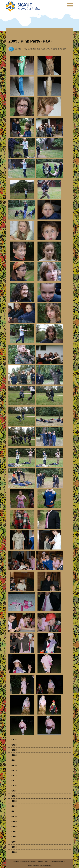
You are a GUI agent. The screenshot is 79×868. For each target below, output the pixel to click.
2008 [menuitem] (14, 826)
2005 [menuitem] (14, 842)
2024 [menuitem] (14, 745)
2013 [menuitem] (14, 801)
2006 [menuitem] (14, 837)
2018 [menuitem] (14, 776)
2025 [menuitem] (14, 740)
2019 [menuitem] (14, 770)
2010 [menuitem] (14, 816)
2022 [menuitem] (14, 755)
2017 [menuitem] (14, 781)
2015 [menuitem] (14, 791)
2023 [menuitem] (14, 750)
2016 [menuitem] (14, 786)
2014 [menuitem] (14, 796)
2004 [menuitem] (14, 847)
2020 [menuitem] (14, 765)
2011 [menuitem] (14, 811)
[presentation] (70, 6)
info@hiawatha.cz (59, 861)
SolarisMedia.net (46, 866)
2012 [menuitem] (14, 806)
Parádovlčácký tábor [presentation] (22, 66)
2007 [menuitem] (14, 832)
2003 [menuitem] (14, 852)
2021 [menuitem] (14, 760)
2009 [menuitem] (14, 821)
